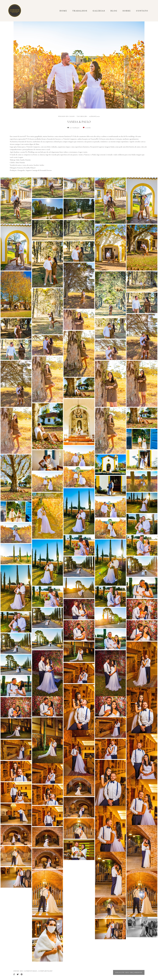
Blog (114, 11)
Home (63, 11)
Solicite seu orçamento (129, 972)
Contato (142, 11)
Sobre (127, 11)
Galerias (99, 11)
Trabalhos (80, 11)
